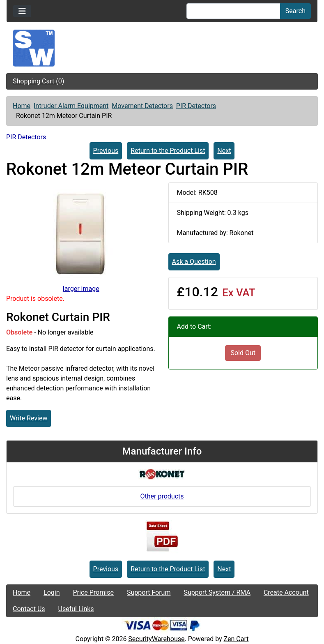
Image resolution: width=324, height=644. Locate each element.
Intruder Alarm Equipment (71, 106)
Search (295, 11)
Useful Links (76, 609)
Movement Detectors (142, 106)
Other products (162, 496)
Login (52, 592)
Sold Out (243, 353)
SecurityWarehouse (156, 639)
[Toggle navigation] (22, 11)
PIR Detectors (196, 106)
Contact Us (29, 609)
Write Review (29, 418)
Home (22, 106)
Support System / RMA (217, 592)
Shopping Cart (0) (38, 81)
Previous (106, 151)
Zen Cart (236, 639)
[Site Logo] (162, 48)
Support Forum (149, 592)
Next (224, 151)
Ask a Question (194, 262)
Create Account (286, 592)
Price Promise (93, 592)
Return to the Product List (168, 151)
